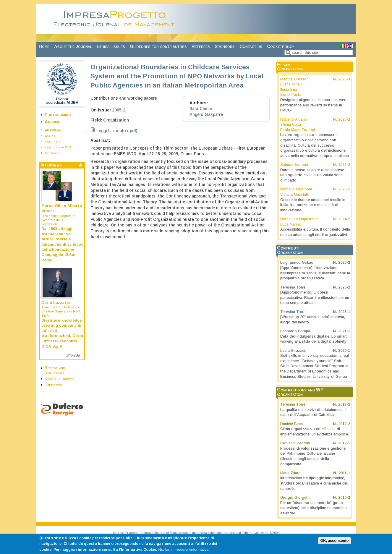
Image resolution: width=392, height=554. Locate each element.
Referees (201, 46)
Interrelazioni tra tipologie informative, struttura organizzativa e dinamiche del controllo (314, 483)
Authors (52, 153)
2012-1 (344, 443)
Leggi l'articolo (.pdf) (117, 131)
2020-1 (344, 351)
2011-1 (344, 473)
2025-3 (344, 79)
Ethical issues (111, 46)
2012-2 (344, 424)
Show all (73, 355)
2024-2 (344, 219)
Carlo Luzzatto (56, 303)
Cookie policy (281, 46)
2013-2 (344, 404)
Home (44, 46)
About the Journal (73, 46)
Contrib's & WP (58, 147)
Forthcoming (58, 115)
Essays (50, 135)
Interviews (53, 385)
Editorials (53, 129)
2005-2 (119, 110)
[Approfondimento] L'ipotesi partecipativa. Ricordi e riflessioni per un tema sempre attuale (315, 298)
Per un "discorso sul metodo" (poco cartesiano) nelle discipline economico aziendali (314, 508)
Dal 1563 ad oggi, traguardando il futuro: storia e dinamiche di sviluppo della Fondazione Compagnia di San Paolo (62, 244)
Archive (52, 122)
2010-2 (344, 498)
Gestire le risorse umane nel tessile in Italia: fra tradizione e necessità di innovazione (313, 205)
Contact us (251, 46)
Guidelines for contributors (158, 46)
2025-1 (344, 189)
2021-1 (344, 331)
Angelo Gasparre (206, 114)
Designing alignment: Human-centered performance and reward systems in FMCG (313, 105)
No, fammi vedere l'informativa (184, 551)
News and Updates (59, 379)
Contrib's (52, 141)
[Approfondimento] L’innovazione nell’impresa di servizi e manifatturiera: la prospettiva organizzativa (315, 273)
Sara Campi (201, 108)
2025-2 (344, 119)
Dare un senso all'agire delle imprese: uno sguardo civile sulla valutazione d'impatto (313, 175)
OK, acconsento (335, 542)
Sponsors (225, 46)
